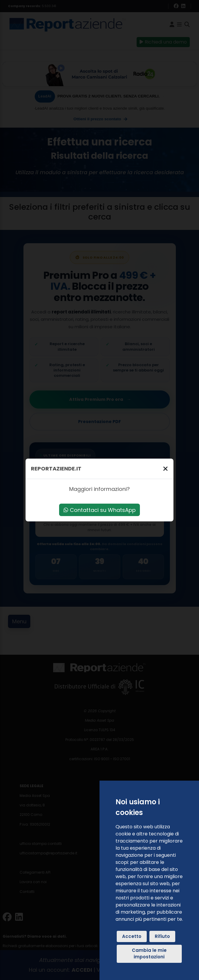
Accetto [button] (132, 936)
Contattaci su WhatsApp (100, 510)
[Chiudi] (165, 469)
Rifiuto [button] (162, 936)
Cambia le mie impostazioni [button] (149, 954)
